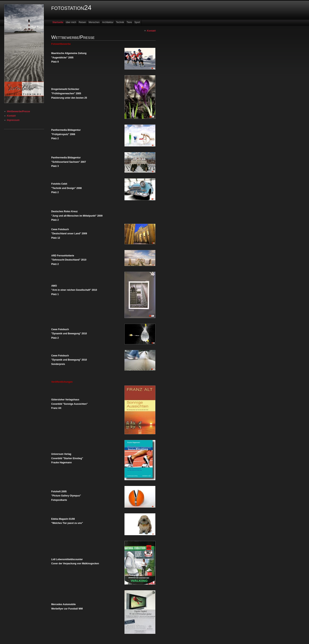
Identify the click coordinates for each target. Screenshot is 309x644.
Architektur (108, 22)
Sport (137, 22)
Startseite (58, 22)
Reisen (82, 22)
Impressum (13, 120)
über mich (71, 22)
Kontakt (11, 116)
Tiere (129, 22)
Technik (120, 22)
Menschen (94, 22)
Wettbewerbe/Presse (18, 111)
